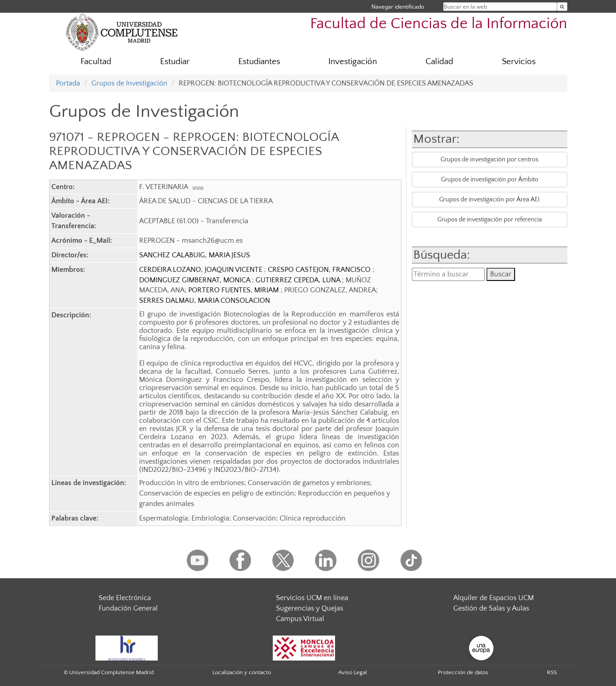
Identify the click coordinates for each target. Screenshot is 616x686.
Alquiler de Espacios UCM (493, 598)
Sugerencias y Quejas (310, 608)
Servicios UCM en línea (312, 598)
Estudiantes (259, 62)
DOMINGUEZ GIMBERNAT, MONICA (195, 280)
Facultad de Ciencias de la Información (439, 24)
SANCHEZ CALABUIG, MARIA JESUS (195, 255)
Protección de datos (463, 672)
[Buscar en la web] (562, 7)
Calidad (439, 62)
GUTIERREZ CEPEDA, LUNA (299, 280)
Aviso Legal (353, 672)
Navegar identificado (398, 7)
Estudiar (175, 62)
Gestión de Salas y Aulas (491, 608)
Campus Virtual (300, 619)
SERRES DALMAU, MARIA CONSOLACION (205, 300)
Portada (68, 83)
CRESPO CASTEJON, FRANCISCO (320, 270)
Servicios (519, 62)
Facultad (96, 62)
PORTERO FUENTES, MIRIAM (234, 290)
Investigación (353, 62)
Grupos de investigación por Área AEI (489, 200)
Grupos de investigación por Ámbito (490, 180)
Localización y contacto (242, 672)
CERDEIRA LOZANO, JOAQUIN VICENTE (202, 270)
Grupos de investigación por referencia (490, 220)
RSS (552, 672)
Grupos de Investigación (129, 83)
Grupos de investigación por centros (489, 160)
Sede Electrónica (125, 598)
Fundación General (128, 608)
